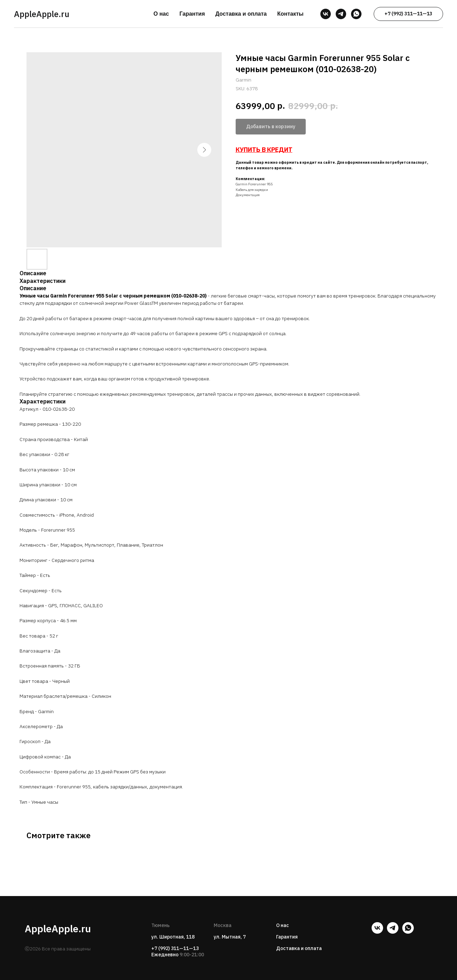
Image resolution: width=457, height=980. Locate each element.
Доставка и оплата (241, 14)
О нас (161, 14)
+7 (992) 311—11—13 (175, 948)
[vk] (326, 14)
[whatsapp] (356, 14)
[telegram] (341, 14)
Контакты (290, 14)
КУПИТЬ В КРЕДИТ (264, 150)
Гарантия (192, 14)
